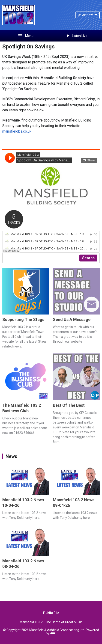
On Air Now (88, 15)
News (11, 456)
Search (88, 258)
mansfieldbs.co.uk (17, 131)
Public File (51, 613)
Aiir (53, 633)
